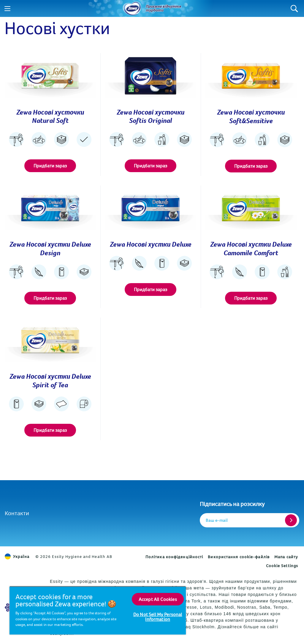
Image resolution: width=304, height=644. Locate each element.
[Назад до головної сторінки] (132, 9)
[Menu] (7, 9)
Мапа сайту (286, 557)
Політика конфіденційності (174, 557)
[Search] (294, 8)
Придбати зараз (50, 166)
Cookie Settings (282, 566)
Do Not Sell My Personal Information (158, 617)
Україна (17, 556)
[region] (98, 610)
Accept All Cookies (158, 599)
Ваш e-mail (217, 520)
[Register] (291, 520)
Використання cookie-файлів (239, 557)
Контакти (17, 513)
